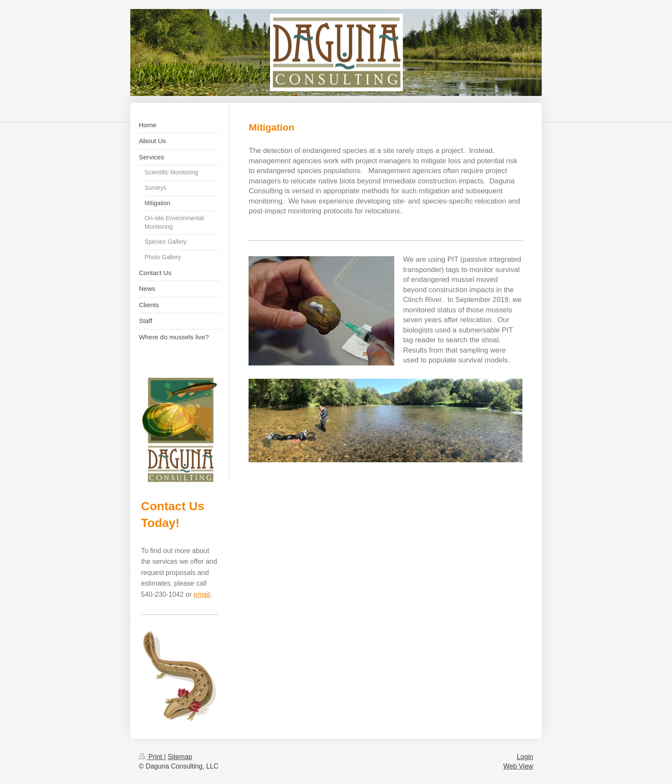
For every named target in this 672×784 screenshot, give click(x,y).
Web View (518, 766)
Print (151, 757)
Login (525, 757)
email (202, 594)
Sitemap (180, 757)
